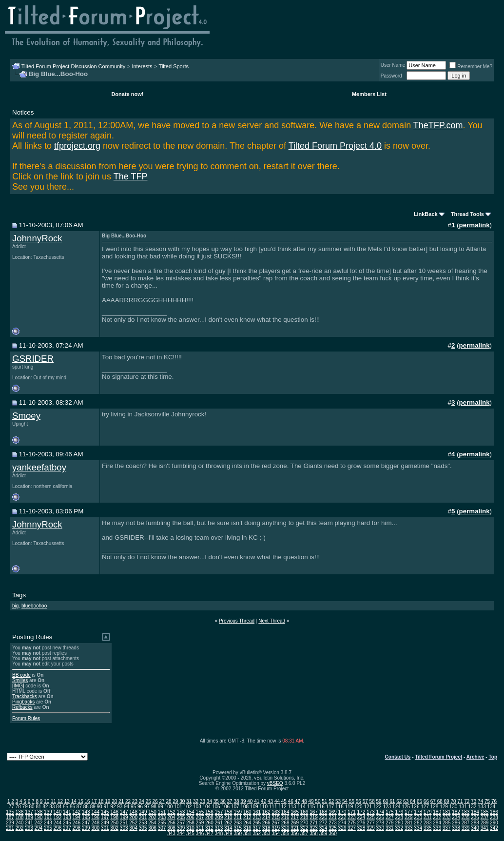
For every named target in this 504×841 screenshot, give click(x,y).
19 (107, 801)
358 (314, 833)
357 (304, 833)
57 (365, 801)
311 (200, 828)
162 (266, 812)
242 (39, 823)
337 (447, 828)
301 (105, 828)
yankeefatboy (39, 467)
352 (257, 833)
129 (444, 807)
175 (390, 812)
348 (219, 833)
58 (372, 801)
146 (114, 812)
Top (493, 757)
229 (409, 817)
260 (209, 823)
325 (333, 828)
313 (219, 828)
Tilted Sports (174, 66)
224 (361, 817)
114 (301, 807)
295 (48, 828)
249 (105, 823)
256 (171, 823)
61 (392, 801)
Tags (19, 595)
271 (314, 823)
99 (161, 807)
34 (209, 801)
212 (247, 817)
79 (25, 807)
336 (437, 828)
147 (124, 812)
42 (263, 801)
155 (200, 812)
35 (216, 801)
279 (390, 823)
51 (324, 801)
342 (494, 828)
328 (361, 828)
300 (95, 828)
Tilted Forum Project (438, 757)
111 (273, 807)
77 (11, 807)
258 (190, 823)
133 (482, 807)
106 (225, 807)
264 (247, 823)
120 (359, 807)
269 (295, 823)
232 (437, 817)
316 (247, 828)
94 (126, 807)
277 (371, 823)
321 (295, 828)
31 (189, 801)
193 (67, 817)
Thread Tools (467, 214)
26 (155, 801)
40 (250, 801)
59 (378, 801)
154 (190, 812)
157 (219, 812)
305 (143, 828)
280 (399, 823)
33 (203, 801)
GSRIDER (33, 359)
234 (456, 817)
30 (182, 801)
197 (105, 817)
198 (114, 817)
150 (152, 812)
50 (318, 801)
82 (45, 807)
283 (428, 823)
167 (314, 812)
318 (266, 828)
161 (257, 812)
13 (67, 801)
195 (86, 817)
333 (409, 828)
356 (295, 833)
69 (447, 801)
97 (147, 807)
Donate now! (127, 94)
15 (81, 801)
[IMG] (18, 686)
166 (304, 812)
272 (323, 823)
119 (349, 807)
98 (154, 807)
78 (18, 807)
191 (48, 817)
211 (238, 817)
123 (387, 807)
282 (418, 823)
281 (409, 823)
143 (86, 812)
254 (152, 823)
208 (209, 817)
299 (86, 828)
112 (282, 807)
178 (418, 812)
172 (361, 812)
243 (48, 823)
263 (238, 823)
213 (257, 817)
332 (399, 828)
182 (456, 812)
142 (76, 812)
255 (162, 823)
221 (333, 817)
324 (323, 828)
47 (298, 801)
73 (474, 801)
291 (10, 828)
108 (244, 807)
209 (219, 817)
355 (285, 833)
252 (133, 823)
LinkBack (426, 214)
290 (494, 823)
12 (60, 801)
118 (339, 807)
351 (247, 833)
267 (276, 823)
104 (206, 807)
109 (254, 807)
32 (196, 801)
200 (133, 817)
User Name (393, 65)
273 (333, 823)
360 (333, 833)
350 (238, 833)
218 (304, 817)
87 (79, 807)
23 (135, 801)
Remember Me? (471, 67)
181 (447, 812)
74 (480, 801)
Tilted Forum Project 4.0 (335, 146)
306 (152, 828)
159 (238, 812)
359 (323, 833)
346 (200, 833)
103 (197, 807)
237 (485, 817)
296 (58, 828)
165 (295, 812)
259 (200, 823)
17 (94, 801)
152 (171, 812)
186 (494, 812)
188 (20, 817)
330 (380, 828)
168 (323, 812)
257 (181, 823)
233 (447, 817)
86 (72, 807)
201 (143, 817)
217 (295, 817)
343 (171, 833)
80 (31, 807)
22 (128, 801)
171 (352, 812)
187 (10, 817)
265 (257, 823)
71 (460, 801)
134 (492, 807)
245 (67, 823)
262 (228, 823)
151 (162, 812)
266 (266, 823)
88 (86, 807)
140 (58, 812)
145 (105, 812)
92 (113, 807)
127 (425, 807)
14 (74, 801)
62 (399, 801)
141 (67, 812)
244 (58, 823)
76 (494, 801)
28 (168, 801)
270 (304, 823)
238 (494, 817)
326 (342, 828)
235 (466, 817)
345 (190, 833)
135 (10, 812)
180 (437, 812)
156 (209, 812)
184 (475, 812)
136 (20, 812)
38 (236, 801)
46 (291, 801)
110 (263, 807)
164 (285, 812)
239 (10, 823)
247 (86, 823)
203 (162, 817)
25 (148, 801)
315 (238, 828)
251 (124, 823)
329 (371, 828)
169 (333, 812)
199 (124, 817)
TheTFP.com (438, 125)
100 (169, 807)
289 (485, 823)
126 (416, 807)
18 (101, 801)
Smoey (26, 416)
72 (467, 801)
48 (304, 801)
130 (454, 807)
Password (391, 76)
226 (380, 817)
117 (330, 807)
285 (447, 823)
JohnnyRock (37, 238)
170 (342, 812)
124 (397, 807)
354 (276, 833)
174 (380, 812)
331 (390, 828)
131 (463, 807)
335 (428, 828)
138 (39, 812)
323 (314, 828)
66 (426, 801)
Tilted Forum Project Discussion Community (74, 66)
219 (314, 817)
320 (285, 828)
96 (140, 807)
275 (352, 823)
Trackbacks (25, 696)
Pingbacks (23, 702)
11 (53, 801)
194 (76, 817)
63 (406, 801)
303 (124, 828)
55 (352, 801)
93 (120, 807)
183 (466, 812)
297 (67, 828)
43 (270, 801)
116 (320, 807)
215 (276, 817)
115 (311, 807)
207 (200, 817)
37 (230, 801)
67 (433, 801)
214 (266, 817)
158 (228, 812)
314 (228, 828)
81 (38, 807)
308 (171, 828)
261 (219, 823)
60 (385, 801)
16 (87, 801)
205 (181, 817)
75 (487, 801)
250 (114, 823)
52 (331, 801)
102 (188, 807)
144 (95, 812)
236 (475, 817)
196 (95, 817)
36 (223, 801)
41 (257, 801)
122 (378, 807)
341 (485, 828)
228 (399, 817)
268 (285, 823)
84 (59, 807)
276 (361, 823)
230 (418, 817)
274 (342, 823)
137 (29, 812)
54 (345, 801)
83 (52, 807)
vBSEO (275, 783)
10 (47, 801)
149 (143, 812)
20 (114, 801)
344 (181, 833)
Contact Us (398, 757)
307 (162, 828)
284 (437, 823)
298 (76, 828)
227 (390, 817)
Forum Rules (26, 718)
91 (106, 807)
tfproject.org (77, 146)
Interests (142, 66)
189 (29, 817)
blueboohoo (34, 606)
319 (276, 828)
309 (181, 828)
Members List (369, 94)
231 (428, 817)
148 (133, 812)
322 (304, 828)
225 (371, 817)
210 (228, 817)
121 (368, 807)
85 (66, 807)
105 (216, 807)
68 (440, 801)
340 (475, 828)
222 (342, 817)
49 (311, 801)
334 (418, 828)
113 (292, 807)
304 (133, 828)
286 (456, 823)
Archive (475, 757)
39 (243, 801)
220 (323, 817)
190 (39, 817)
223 (352, 817)
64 (413, 801)
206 (190, 817)
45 (284, 801)
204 (171, 817)
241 (29, 823)
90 (100, 807)
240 (20, 823)
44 (277, 801)
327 (352, 828)
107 (235, 807)
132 (473, 807)
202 (152, 817)
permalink (475, 225)
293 (29, 828)
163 (276, 812)
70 (453, 801)
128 (435, 807)
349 (228, 833)
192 (58, 817)
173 (371, 812)
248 (95, 823)
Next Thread (272, 621)
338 (456, 828)
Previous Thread (237, 621)
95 (133, 807)
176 (399, 812)
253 (143, 823)
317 (257, 828)
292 (20, 828)
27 (162, 801)
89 (93, 807)
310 (190, 828)
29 (175, 801)
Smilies (20, 680)
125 (406, 807)
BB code (21, 675)
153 (181, 812)
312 (209, 828)
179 (428, 812)
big (15, 606)
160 (247, 812)
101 (178, 807)
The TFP (131, 176)
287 (466, 823)
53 (338, 801)
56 (359, 801)
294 (39, 828)
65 (419, 801)
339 (466, 828)
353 (266, 833)
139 (48, 812)
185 (485, 812)
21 (121, 801)
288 (475, 823)
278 (380, 823)
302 (114, 828)
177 (409, 812)
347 (209, 833)
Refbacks (22, 707)
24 (142, 801)
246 (76, 823)
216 (285, 817)
